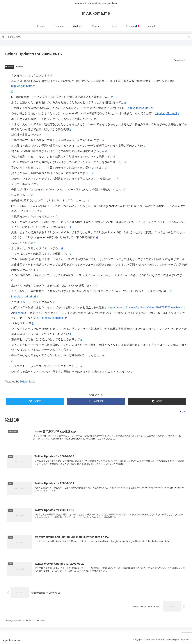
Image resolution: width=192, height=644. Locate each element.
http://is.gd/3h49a (22, 86)
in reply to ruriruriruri (24, 297)
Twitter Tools (27, 382)
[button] (189, 37)
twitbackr (177, 308)
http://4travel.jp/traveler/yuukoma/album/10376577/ (139, 308)
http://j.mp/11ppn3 (166, 113)
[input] (96, 37)
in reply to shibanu (53, 318)
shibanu (19, 313)
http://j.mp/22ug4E (139, 108)
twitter (9, 67)
